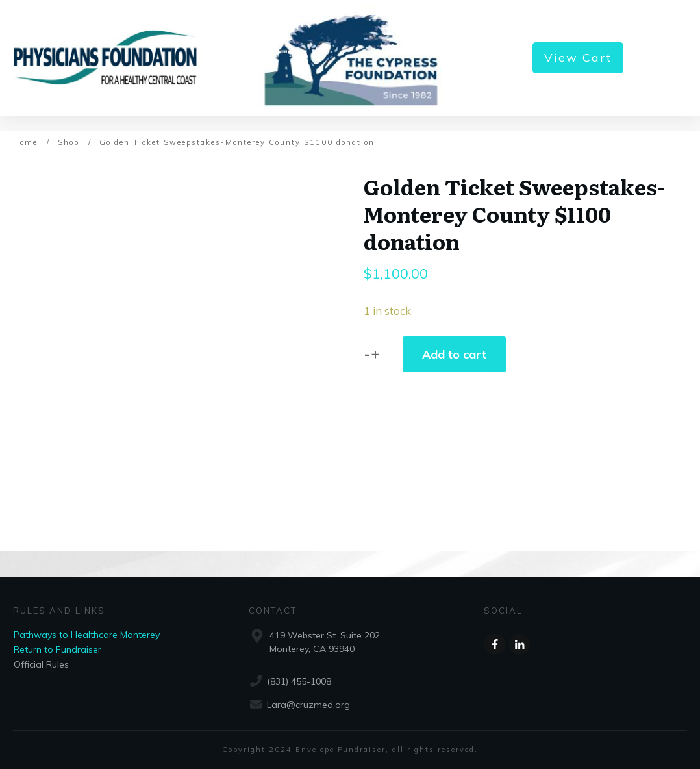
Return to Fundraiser (57, 649)
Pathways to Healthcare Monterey (87, 635)
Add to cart (454, 354)
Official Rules (41, 664)
